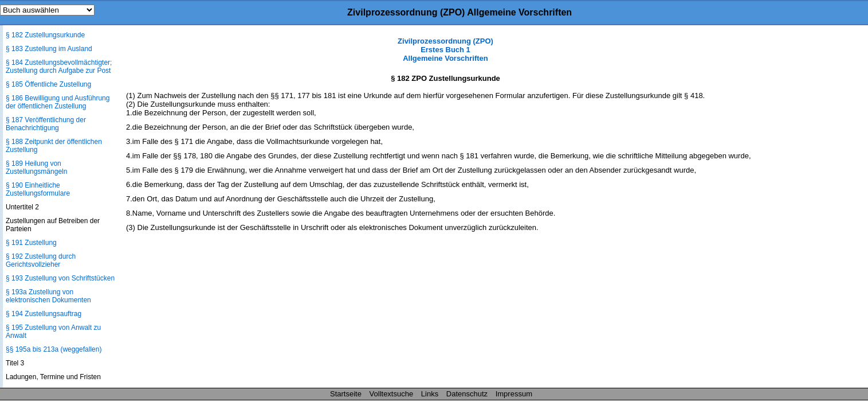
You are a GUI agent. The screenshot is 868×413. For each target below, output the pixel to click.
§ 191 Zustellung (31, 243)
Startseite (346, 394)
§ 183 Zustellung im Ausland (49, 49)
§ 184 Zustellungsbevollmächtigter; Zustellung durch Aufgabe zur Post (59, 67)
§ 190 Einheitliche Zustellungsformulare (38, 189)
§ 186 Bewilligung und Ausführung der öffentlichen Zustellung (58, 102)
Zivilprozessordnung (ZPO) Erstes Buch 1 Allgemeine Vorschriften (445, 50)
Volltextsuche (392, 394)
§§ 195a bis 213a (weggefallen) (54, 349)
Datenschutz (467, 394)
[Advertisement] (811, 209)
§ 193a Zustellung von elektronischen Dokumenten (48, 296)
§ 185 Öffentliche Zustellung (48, 84)
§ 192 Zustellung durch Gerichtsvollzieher (41, 260)
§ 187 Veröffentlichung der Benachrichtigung (46, 124)
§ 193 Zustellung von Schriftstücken (60, 278)
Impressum (514, 394)
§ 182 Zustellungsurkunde (45, 35)
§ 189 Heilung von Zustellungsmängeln (36, 167)
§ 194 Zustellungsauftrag (44, 314)
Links (430, 394)
